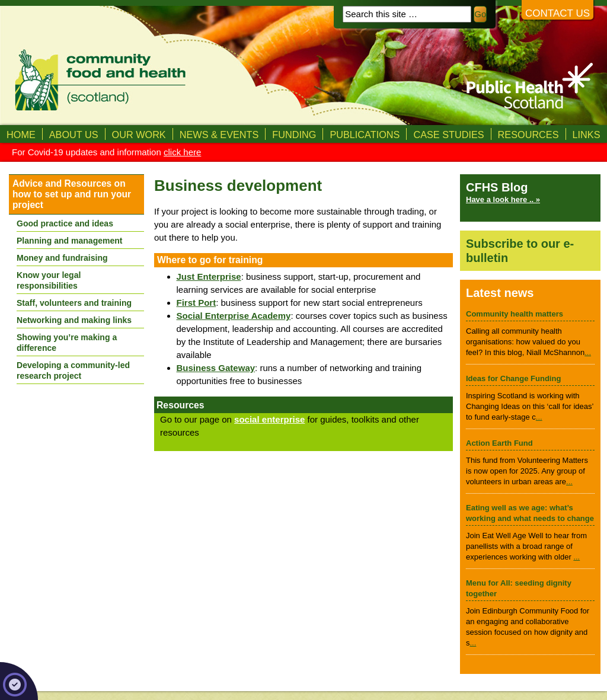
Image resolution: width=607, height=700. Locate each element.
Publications (365, 135)
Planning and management (70, 241)
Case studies (448, 135)
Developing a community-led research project (73, 370)
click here (182, 152)
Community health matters (515, 314)
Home (21, 135)
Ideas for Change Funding (513, 378)
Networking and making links (74, 320)
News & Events (219, 135)
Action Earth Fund (499, 443)
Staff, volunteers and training (74, 303)
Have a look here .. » (503, 199)
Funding (294, 135)
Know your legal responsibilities (49, 280)
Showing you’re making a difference (67, 343)
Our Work (139, 135)
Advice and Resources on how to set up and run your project (72, 194)
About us (74, 135)
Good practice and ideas (65, 223)
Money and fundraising (62, 258)
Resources (528, 135)
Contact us (558, 13)
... (588, 352)
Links (587, 135)
